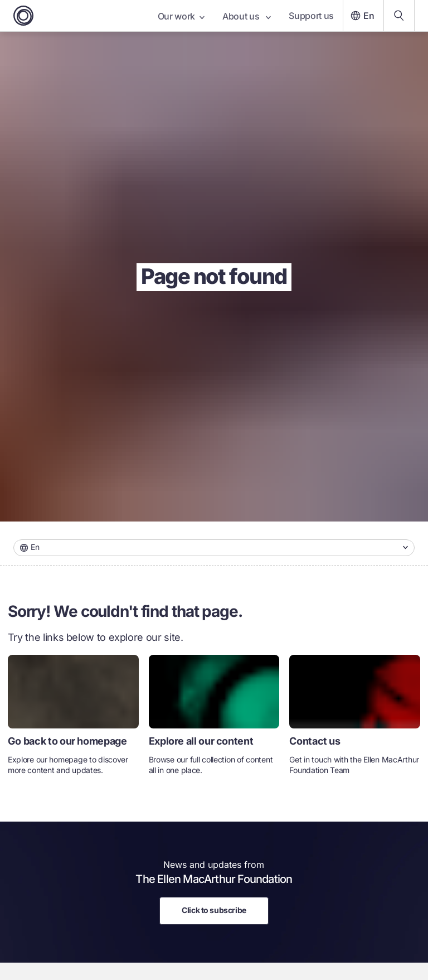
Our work (181, 16)
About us (247, 16)
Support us (311, 16)
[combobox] (214, 548)
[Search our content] (399, 16)
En (361, 16)
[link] (73, 720)
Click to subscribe (214, 910)
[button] (214, 548)
